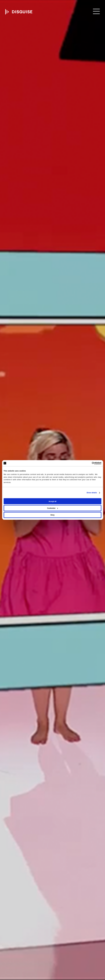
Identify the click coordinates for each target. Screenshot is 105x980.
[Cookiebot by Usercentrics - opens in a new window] (79, 463)
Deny (52, 515)
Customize (53, 508)
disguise (19, 12)
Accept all (52, 501)
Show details (92, 493)
